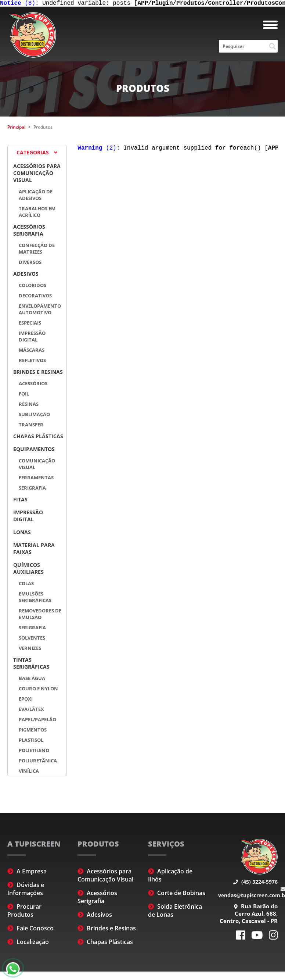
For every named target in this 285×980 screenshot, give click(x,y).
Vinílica (29, 772)
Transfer (31, 426)
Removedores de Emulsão (40, 615)
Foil (24, 395)
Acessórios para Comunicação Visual (37, 174)
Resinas (29, 405)
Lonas (22, 534)
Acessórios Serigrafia (29, 232)
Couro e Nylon (38, 690)
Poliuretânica (38, 762)
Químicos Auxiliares (28, 570)
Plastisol (31, 741)
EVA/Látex (31, 711)
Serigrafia (32, 489)
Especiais (30, 324)
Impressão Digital (32, 338)
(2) (97, 150)
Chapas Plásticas (38, 438)
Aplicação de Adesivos (36, 196)
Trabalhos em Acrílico (37, 213)
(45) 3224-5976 (255, 883)
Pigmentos (33, 731)
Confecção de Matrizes (37, 250)
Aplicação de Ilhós (170, 877)
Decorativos (35, 297)
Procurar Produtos (24, 912)
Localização (28, 943)
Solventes (32, 639)
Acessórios (33, 385)
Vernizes (30, 650)
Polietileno (34, 752)
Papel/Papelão (37, 721)
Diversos (30, 264)
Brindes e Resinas (38, 373)
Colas (26, 585)
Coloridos (33, 287)
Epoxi (26, 700)
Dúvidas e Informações (26, 890)
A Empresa (27, 873)
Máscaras (32, 351)
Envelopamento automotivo (40, 311)
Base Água (32, 680)
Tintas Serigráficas (31, 665)
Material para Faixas (34, 550)
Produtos (43, 128)
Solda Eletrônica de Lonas (175, 912)
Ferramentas (36, 479)
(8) (18, 4)
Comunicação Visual (37, 465)
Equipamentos (34, 450)
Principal (16, 128)
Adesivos (26, 275)
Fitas (20, 501)
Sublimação (34, 416)
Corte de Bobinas (177, 894)
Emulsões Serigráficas (35, 598)
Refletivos (32, 362)
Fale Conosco (30, 930)
